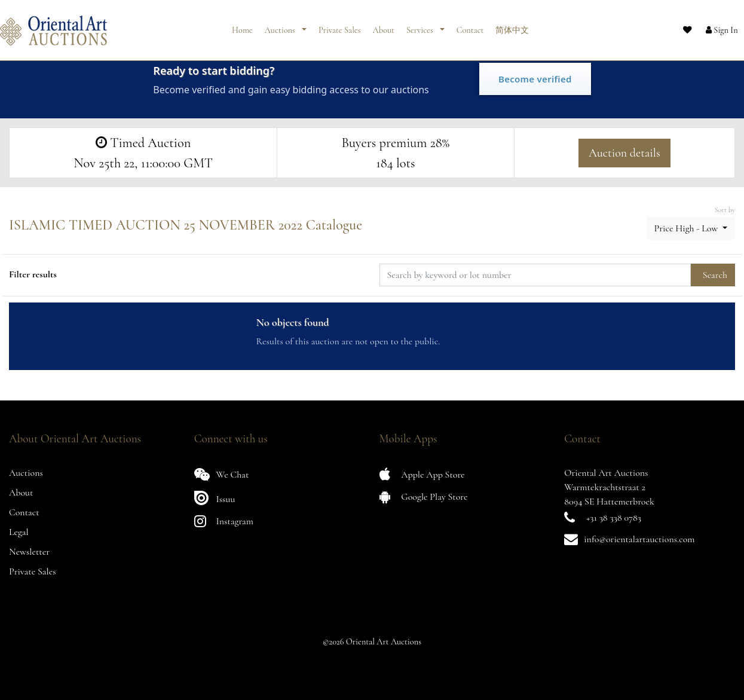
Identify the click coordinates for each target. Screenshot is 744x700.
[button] (711, 26)
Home (242, 25)
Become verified (535, 79)
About (384, 25)
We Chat (222, 474)
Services (421, 25)
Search (715, 275)
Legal (19, 532)
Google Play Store (424, 496)
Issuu (215, 498)
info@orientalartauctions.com (639, 539)
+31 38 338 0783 (614, 518)
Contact (470, 25)
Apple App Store (422, 474)
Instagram (224, 521)
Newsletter (29, 552)
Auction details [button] (624, 153)
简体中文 (512, 25)
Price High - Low (687, 228)
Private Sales (340, 25)
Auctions (281, 25)
